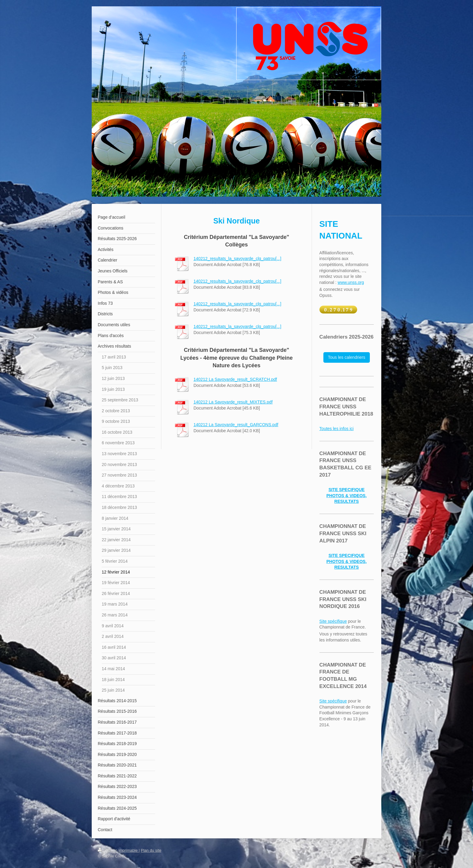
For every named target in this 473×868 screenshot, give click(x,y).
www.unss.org (351, 282)
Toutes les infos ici (337, 429)
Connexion (366, 850)
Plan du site (151, 850)
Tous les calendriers (347, 357)
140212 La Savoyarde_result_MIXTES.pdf (233, 402)
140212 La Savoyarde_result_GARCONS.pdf (236, 425)
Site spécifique (333, 621)
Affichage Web (363, 856)
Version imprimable (118, 850)
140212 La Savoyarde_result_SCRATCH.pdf (235, 379)
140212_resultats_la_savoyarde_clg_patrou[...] (237, 259)
